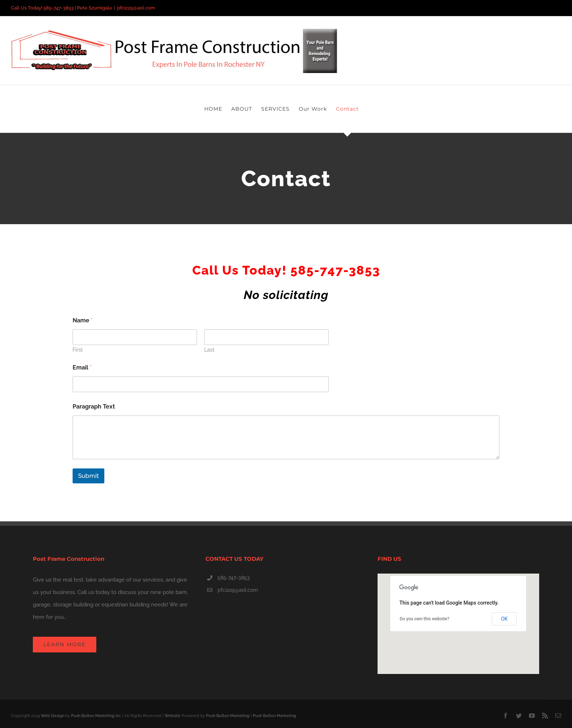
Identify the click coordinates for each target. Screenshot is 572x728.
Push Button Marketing (228, 716)
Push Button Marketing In (95, 716)
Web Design (53, 716)
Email (82, 367)
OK (504, 619)
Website (173, 716)
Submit (88, 476)
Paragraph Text (94, 407)
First (78, 350)
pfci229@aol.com (136, 8)
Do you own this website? (425, 619)
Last (209, 350)
